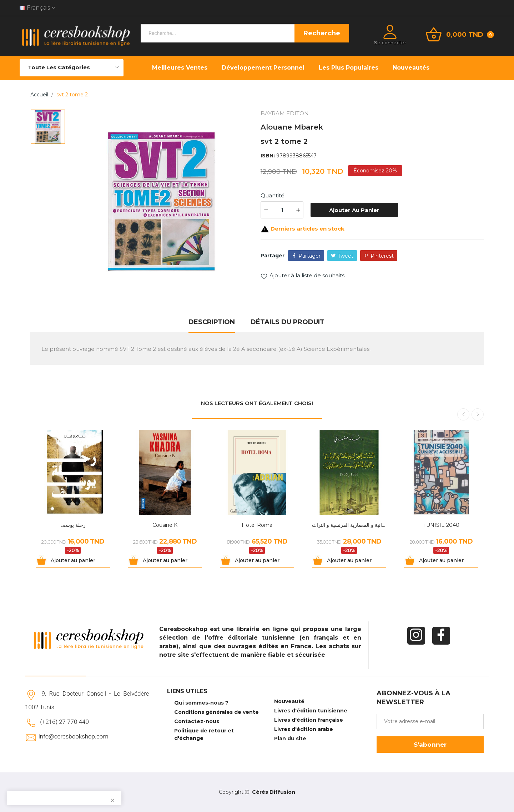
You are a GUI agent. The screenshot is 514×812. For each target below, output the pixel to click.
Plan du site (290, 738)
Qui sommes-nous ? (201, 703)
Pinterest (382, 256)
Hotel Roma (257, 525)
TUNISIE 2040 (441, 525)
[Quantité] (282, 210)
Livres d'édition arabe (304, 729)
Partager (309, 256)
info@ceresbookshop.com (73, 736)
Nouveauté (289, 701)
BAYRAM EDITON (285, 113)
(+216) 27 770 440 (64, 722)
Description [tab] (212, 322)
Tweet (346, 256)
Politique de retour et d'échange (204, 734)
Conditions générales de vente (216, 712)
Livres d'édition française (309, 720)
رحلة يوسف (73, 525)
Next (478, 414)
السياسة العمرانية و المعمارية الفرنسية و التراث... (349, 525)
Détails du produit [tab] (288, 322)
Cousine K (165, 525)
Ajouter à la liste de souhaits (303, 276)
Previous (463, 414)
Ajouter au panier (354, 210)
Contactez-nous (197, 721)
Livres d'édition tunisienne (311, 711)
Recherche (322, 33)
